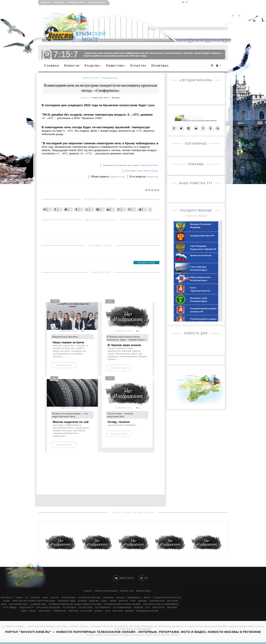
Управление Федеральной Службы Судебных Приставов (75, 604)
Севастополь (158, 608)
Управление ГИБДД (66, 601)
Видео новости (27, 608)
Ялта (148, 608)
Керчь (108, 611)
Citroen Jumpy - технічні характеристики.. (120, 415)
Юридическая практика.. (65, 337)
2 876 (110, 378)
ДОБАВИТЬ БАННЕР (146, 263)
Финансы (121, 598)
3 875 (110, 301)
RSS (27, 598)
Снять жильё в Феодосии (48, 608)
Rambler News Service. (150, 165)
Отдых (104, 601)
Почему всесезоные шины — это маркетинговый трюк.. (70, 415)
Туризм (113, 601)
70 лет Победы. (10, 608)
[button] (212, 65)
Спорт (133, 601)
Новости (72, 66)
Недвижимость (134, 598)
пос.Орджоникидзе (122, 608)
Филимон (116, 98)
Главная (45, 2)
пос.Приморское (103, 608)
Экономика (109, 598)
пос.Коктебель (69, 608)
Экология (123, 601)
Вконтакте (124, 578)
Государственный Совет (90, 598)
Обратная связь (97, 2)
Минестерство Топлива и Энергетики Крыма (34, 601)
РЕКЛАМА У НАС (76, 2)
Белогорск (118, 611)
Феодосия (138, 608)
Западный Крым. (38, 604)
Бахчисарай (87, 611)
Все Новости (7, 598)
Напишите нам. (153, 177)
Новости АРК (91, 78)
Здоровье (143, 601)
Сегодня (59, 2)
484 (54, 378)
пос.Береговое (86, 608)
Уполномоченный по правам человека (122, 604)
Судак (24, 611)
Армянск (99, 611)
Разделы (93, 66)
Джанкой (130, 611)
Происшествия (68, 598)
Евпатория (172, 608)
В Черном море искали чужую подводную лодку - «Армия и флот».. (127, 338)
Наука (45, 598)
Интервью (82, 601)
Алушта (33, 611)
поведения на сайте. (118, 177)
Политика (160, 66)
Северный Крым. (157, 601)
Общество (116, 66)
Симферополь (109, 78)
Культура (138, 66)
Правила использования (106, 591)
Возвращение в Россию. (148, 611)
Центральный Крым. (19, 604)
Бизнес (148, 598)
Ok (143, 578)
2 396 (55, 301)
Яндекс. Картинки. (151, 171)
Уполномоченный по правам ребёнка (161, 604)
